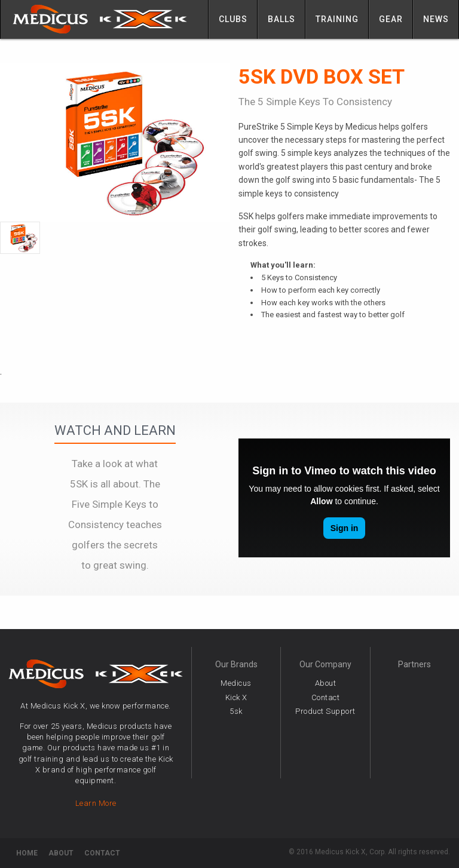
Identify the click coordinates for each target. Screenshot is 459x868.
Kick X (236, 697)
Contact (326, 697)
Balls (281, 19)
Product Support (325, 711)
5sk (236, 711)
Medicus (236, 683)
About (326, 683)
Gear (391, 19)
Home (27, 853)
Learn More (96, 803)
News (436, 19)
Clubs (233, 19)
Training (337, 19)
